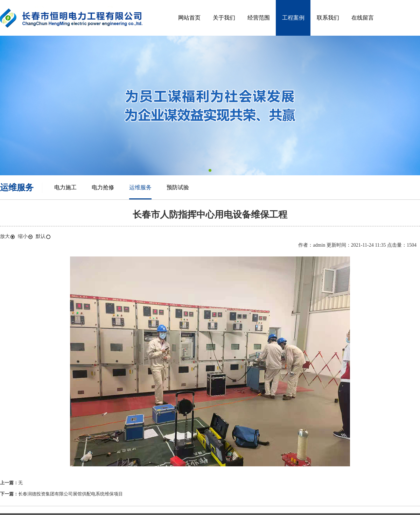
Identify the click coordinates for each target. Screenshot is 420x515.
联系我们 (328, 18)
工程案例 (293, 18)
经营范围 (259, 18)
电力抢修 (103, 187)
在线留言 (363, 18)
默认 (43, 236)
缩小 (26, 236)
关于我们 (224, 18)
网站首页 (189, 18)
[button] (210, 170)
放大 (8, 236)
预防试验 (178, 187)
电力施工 (65, 187)
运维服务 (140, 187)
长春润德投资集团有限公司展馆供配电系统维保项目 (71, 494)
